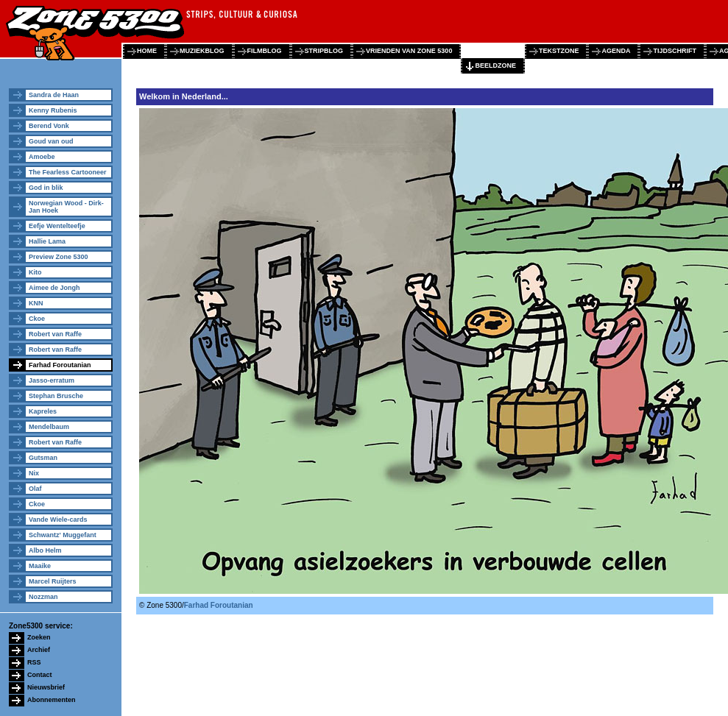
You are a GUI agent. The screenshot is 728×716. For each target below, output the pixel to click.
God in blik (46, 188)
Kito (35, 272)
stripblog (324, 51)
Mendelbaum (49, 427)
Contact (40, 675)
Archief (39, 650)
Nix (34, 473)
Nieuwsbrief (46, 687)
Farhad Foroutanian (60, 365)
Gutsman (43, 458)
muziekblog (202, 51)
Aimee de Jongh (54, 288)
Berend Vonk (49, 126)
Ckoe (37, 319)
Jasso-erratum (52, 380)
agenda (616, 51)
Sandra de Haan (54, 95)
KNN (36, 303)
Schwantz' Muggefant (63, 535)
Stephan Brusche (56, 396)
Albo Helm (45, 550)
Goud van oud (51, 141)
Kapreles (43, 411)
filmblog (265, 51)
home (147, 51)
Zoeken (39, 637)
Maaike (40, 566)
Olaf (35, 489)
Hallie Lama (47, 241)
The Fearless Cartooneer (68, 172)
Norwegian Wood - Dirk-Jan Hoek (66, 207)
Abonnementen (52, 700)
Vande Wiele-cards (58, 520)
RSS (34, 662)
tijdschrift (675, 51)
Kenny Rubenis (53, 110)
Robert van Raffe (55, 334)
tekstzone (559, 51)
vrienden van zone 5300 (409, 51)
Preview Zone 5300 (59, 257)
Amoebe (42, 157)
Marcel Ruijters (53, 581)
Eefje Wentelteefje (57, 226)
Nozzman (43, 597)
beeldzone (495, 65)
